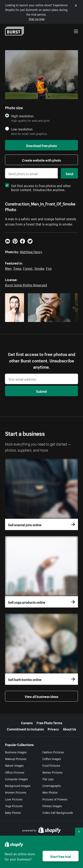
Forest (28, 268)
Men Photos (50, 792)
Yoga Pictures (14, 806)
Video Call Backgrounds (58, 812)
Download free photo (41, 145)
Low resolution (22, 129)
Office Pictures (15, 772)
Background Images (18, 785)
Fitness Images (52, 806)
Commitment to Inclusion (25, 729)
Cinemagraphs (52, 785)
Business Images (16, 752)
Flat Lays (48, 779)
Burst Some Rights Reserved (26, 285)
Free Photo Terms (49, 722)
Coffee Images (52, 759)
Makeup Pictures (16, 759)
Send (69, 173)
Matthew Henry (31, 251)
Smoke (39, 268)
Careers (27, 722)
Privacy (53, 729)
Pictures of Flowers (55, 799)
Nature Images (14, 765)
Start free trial (61, 856)
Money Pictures (52, 772)
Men (8, 268)
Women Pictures (16, 792)
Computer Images (16, 779)
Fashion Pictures (53, 752)
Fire (49, 268)
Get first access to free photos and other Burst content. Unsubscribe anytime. (38, 187)
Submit (41, 391)
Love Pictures (14, 799)
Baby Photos (13, 812)
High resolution (22, 116)
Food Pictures (51, 765)
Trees (17, 268)
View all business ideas (41, 696)
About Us (69, 729)
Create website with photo (41, 160)
